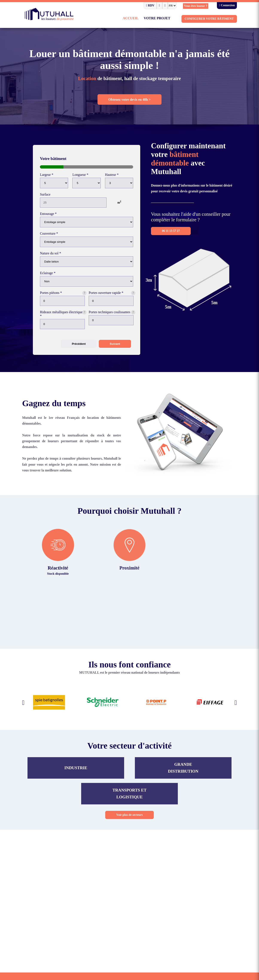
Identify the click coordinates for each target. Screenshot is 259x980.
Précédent (79, 350)
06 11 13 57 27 (172, 238)
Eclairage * (48, 277)
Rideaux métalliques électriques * (56, 320)
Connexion (226, 6)
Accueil (139, 19)
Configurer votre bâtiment (212, 19)
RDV (143, 6)
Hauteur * (113, 176)
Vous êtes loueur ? (193, 6)
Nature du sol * (51, 257)
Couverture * (50, 236)
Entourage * (49, 216)
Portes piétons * (52, 298)
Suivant (115, 350)
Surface (46, 196)
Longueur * (81, 176)
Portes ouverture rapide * (108, 298)
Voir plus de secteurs (129, 827)
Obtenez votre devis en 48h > (129, 101)
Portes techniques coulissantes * (102, 320)
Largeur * (47, 176)
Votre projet (163, 19)
